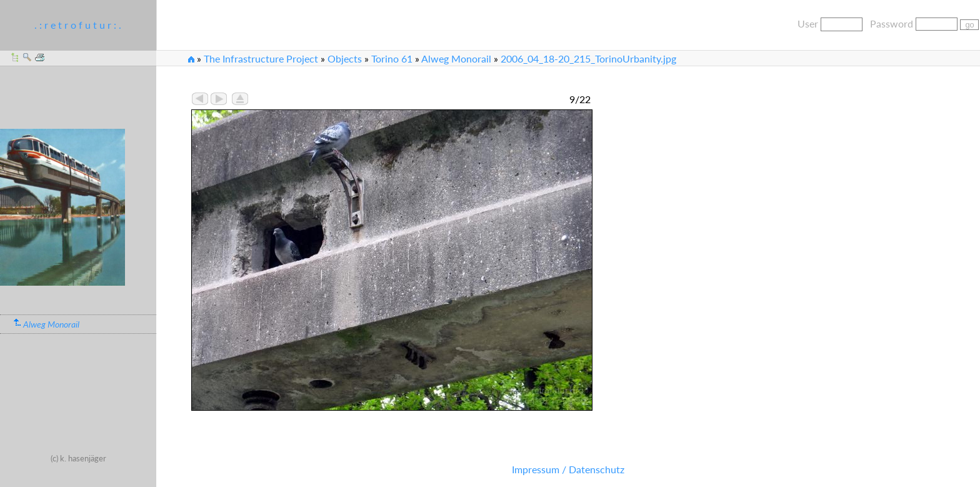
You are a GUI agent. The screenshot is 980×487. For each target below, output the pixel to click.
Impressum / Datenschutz (568, 469)
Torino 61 (392, 58)
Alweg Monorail (456, 58)
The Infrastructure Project (261, 58)
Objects (345, 58)
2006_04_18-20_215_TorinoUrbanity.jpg (588, 58)
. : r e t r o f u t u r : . (78, 25)
